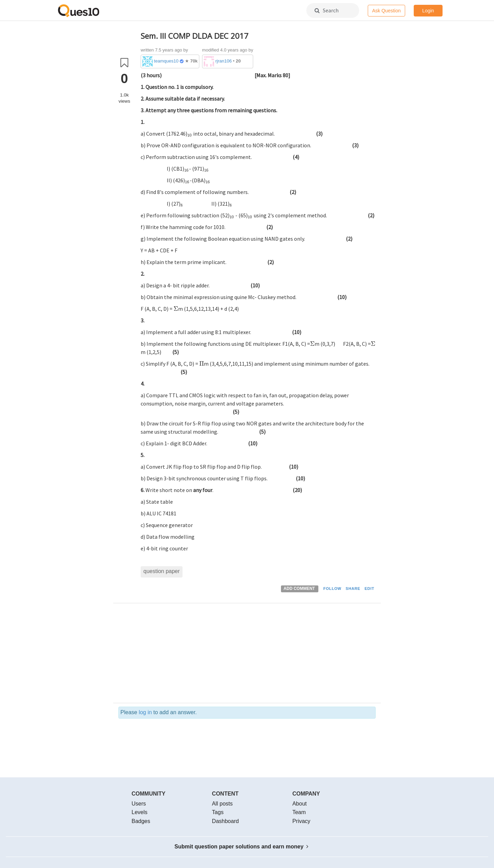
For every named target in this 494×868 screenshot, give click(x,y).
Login (428, 11)
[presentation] (208, 75)
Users (139, 804)
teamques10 (166, 61)
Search (327, 10)
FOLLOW (332, 589)
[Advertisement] (258, 655)
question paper (162, 571)
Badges (141, 821)
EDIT (369, 589)
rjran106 (224, 61)
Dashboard (225, 821)
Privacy (301, 821)
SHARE (353, 589)
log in (145, 712)
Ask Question (386, 11)
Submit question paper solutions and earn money (242, 847)
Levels (140, 812)
